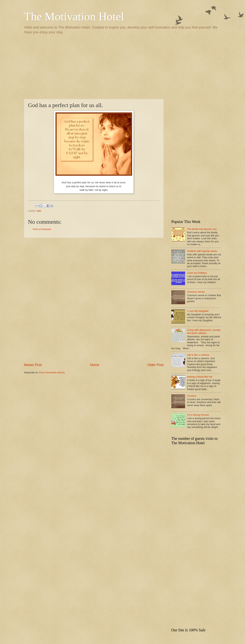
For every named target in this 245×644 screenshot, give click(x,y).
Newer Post (33, 365)
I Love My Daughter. (198, 311)
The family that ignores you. (202, 229)
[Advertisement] (122, 66)
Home (95, 365)
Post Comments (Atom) (52, 372)
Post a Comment (42, 229)
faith (39, 211)
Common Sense (196, 292)
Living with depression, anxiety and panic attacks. (204, 331)
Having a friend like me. (200, 377)
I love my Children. (197, 273)
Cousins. (192, 396)
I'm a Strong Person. (198, 415)
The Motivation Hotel (74, 16)
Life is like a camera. (198, 355)
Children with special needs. (202, 251)
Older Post (156, 365)
